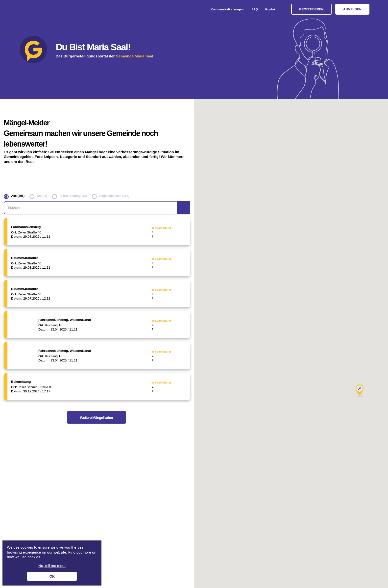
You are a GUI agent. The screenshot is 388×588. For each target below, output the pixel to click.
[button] (360, 391)
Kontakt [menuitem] (271, 9)
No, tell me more (52, 566)
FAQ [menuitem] (255, 9)
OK (52, 576)
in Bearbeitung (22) (73, 196)
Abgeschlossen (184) (114, 196)
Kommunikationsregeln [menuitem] (228, 9)
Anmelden (352, 9)
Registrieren (311, 9)
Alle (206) (18, 196)
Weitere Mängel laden (96, 418)
